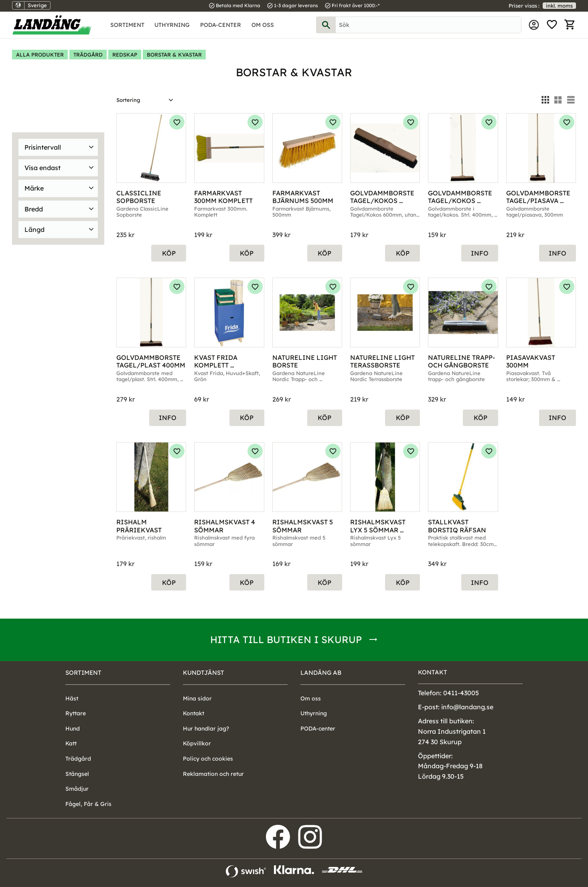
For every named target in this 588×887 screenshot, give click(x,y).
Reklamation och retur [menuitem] (213, 774)
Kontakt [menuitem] (194, 713)
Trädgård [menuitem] (78, 759)
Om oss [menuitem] (263, 25)
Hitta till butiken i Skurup (286, 639)
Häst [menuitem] (72, 698)
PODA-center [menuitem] (221, 25)
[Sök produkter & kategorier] (428, 25)
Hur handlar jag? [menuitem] (206, 729)
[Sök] (326, 25)
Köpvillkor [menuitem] (197, 743)
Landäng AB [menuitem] (321, 673)
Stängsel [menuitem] (77, 774)
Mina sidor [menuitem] (534, 25)
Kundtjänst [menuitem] (204, 673)
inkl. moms (559, 6)
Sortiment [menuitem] (127, 25)
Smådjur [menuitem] (77, 789)
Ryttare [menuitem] (76, 713)
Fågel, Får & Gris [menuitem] (88, 804)
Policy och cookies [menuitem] (208, 759)
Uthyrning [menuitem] (172, 25)
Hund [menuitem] (73, 729)
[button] (552, 25)
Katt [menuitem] (71, 743)
